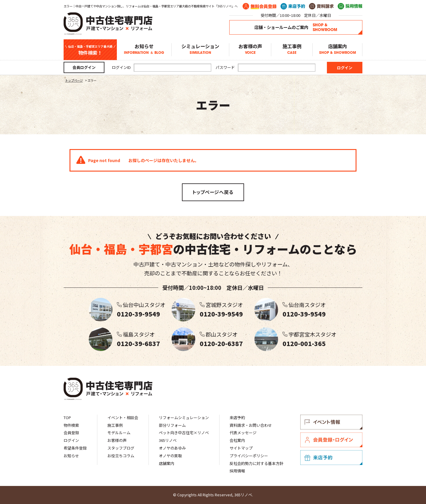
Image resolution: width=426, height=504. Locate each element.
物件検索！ (90, 50)
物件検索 (71, 425)
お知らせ (144, 50)
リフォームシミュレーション (184, 417)
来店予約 (237, 417)
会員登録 (71, 433)
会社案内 (237, 440)
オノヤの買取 (170, 456)
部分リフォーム (172, 425)
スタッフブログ (121, 448)
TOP (67, 417)
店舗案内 (337, 50)
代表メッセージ (243, 433)
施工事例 (292, 50)
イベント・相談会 (123, 417)
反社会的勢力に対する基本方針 (256, 463)
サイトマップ (241, 448)
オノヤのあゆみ (172, 448)
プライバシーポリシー (249, 456)
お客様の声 (250, 50)
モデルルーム (119, 433)
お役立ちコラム (121, 456)
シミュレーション (200, 50)
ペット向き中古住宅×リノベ (184, 433)
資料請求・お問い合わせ (251, 425)
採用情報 (237, 471)
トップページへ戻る (213, 192)
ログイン (71, 440)
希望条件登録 (75, 448)
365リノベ (168, 440)
